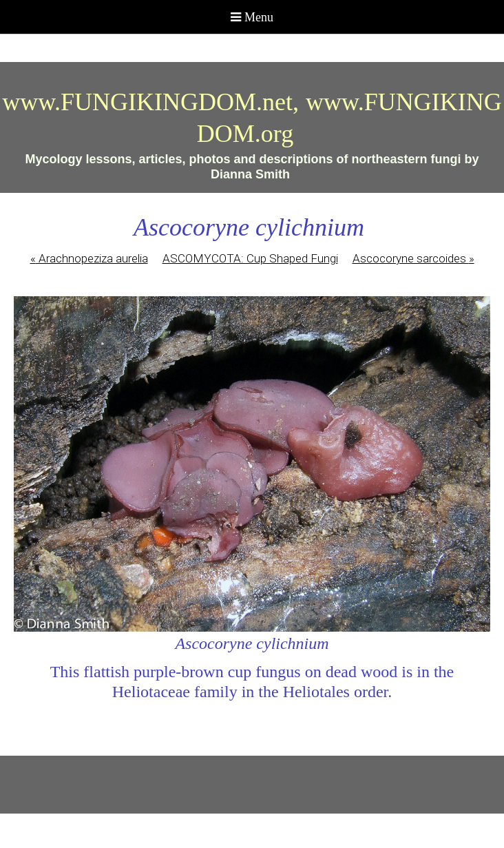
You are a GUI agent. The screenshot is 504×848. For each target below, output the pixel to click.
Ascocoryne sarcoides (413, 258)
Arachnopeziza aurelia (89, 258)
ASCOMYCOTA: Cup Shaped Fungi (250, 258)
